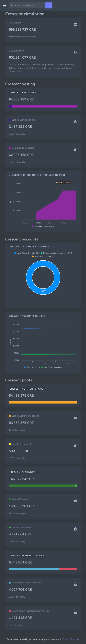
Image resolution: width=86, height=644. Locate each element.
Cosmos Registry (71, 639)
